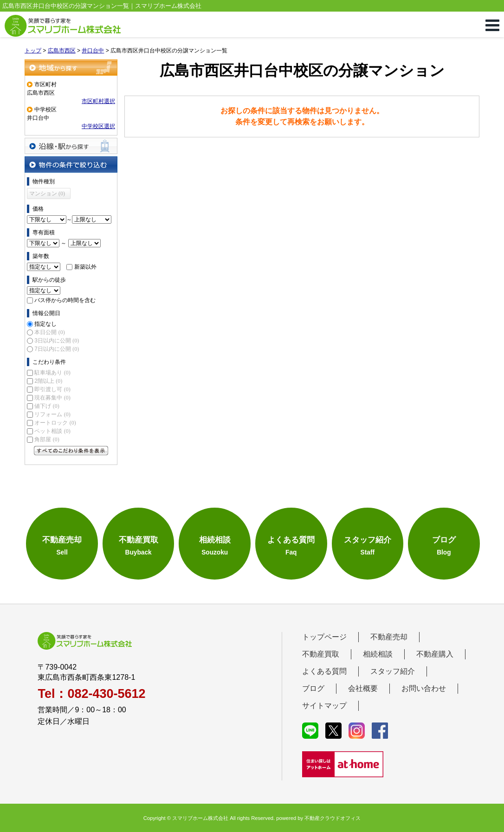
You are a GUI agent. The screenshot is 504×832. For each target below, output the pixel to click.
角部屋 (47, 439)
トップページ (324, 637)
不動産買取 (321, 654)
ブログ (313, 688)
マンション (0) (47, 193)
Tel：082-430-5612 (91, 694)
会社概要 (363, 688)
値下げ (47, 406)
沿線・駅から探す (71, 146)
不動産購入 (435, 654)
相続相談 (378, 654)
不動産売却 (389, 637)
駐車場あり (52, 373)
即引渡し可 (52, 389)
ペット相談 (52, 431)
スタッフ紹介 (393, 671)
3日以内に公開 (57, 341)
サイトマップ (324, 706)
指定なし (45, 324)
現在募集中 (52, 398)
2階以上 (48, 381)
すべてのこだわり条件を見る (71, 451)
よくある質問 (324, 671)
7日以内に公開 (57, 349)
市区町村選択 (98, 101)
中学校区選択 (98, 126)
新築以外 (85, 267)
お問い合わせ (424, 688)
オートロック (55, 423)
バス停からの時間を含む (65, 300)
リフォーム (52, 414)
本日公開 (49, 332)
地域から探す (71, 68)
